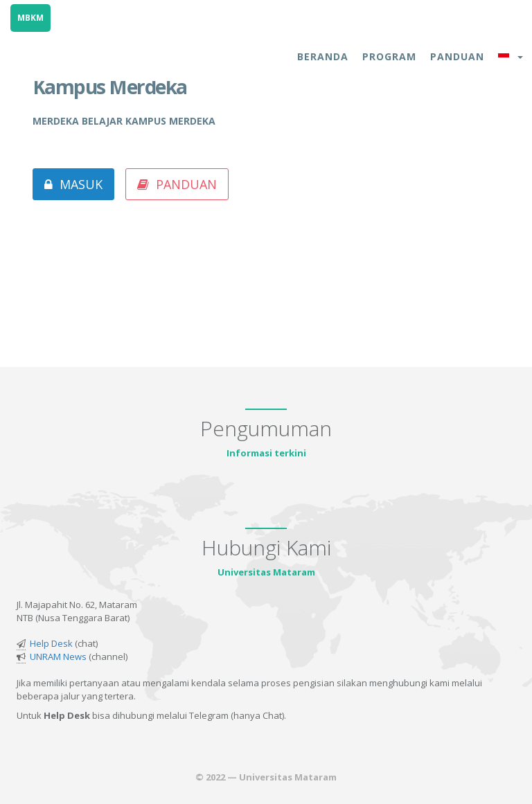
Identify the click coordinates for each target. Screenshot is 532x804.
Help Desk (51, 643)
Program (389, 56)
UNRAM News (58, 656)
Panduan (457, 56)
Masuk (73, 184)
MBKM (30, 18)
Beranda (323, 56)
